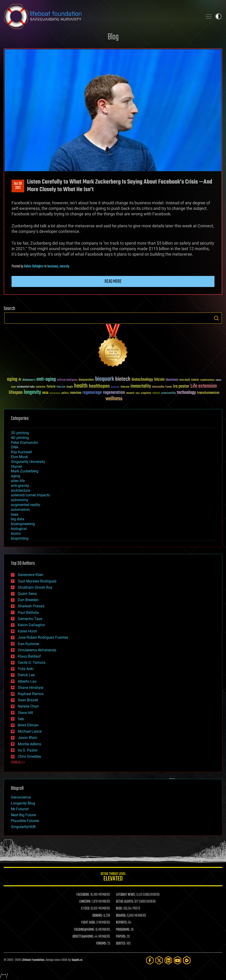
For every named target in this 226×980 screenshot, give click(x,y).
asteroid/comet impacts (30, 495)
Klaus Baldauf (29, 656)
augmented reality (26, 505)
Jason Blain (27, 738)
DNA (15, 447)
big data (18, 519)
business (53, 266)
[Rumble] (187, 960)
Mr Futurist (20, 809)
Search (216, 318)
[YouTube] (178, 960)
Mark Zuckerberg (25, 471)
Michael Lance (30, 731)
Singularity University (28, 462)
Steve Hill (25, 713)
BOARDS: (121, 916)
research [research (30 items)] (130, 393)
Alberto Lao (27, 681)
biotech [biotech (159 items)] (123, 379)
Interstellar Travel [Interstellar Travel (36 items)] (162, 387)
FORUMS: (101, 944)
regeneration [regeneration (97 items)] (114, 393)
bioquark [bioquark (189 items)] (105, 379)
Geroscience (21, 797)
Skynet (16, 467)
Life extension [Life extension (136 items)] (204, 386)
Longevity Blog (23, 803)
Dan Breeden (28, 600)
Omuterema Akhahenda (37, 650)
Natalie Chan (28, 706)
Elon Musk (19, 457)
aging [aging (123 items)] (12, 379)
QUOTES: (121, 944)
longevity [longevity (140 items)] (32, 392)
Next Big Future (23, 815)
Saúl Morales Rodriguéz (37, 581)
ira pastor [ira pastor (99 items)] (181, 386)
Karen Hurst (27, 631)
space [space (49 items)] (156, 393)
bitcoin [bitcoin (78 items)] (159, 380)
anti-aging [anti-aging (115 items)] (46, 379)
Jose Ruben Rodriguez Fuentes (43, 637)
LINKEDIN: (85, 902)
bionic (16, 534)
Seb (21, 719)
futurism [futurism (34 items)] (61, 387)
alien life (18, 481)
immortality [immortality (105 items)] (141, 386)
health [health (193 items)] (81, 386)
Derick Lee (26, 675)
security (64, 266)
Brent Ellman (28, 725)
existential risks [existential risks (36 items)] (26, 387)
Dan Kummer (29, 644)
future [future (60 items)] (51, 387)
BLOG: (119, 909)
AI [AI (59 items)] (20, 380)
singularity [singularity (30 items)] (146, 393)
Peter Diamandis (24, 443)
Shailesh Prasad (31, 606)
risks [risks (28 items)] (138, 393)
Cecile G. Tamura (32, 663)
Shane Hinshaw (31, 688)
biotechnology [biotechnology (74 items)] (142, 380)
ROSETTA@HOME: (83, 937)
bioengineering (23, 524)
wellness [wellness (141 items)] (114, 399)
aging (15, 476)
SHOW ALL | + (18, 763)
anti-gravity (20, 486)
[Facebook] (150, 960)
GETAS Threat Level (113, 877)
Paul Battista (28, 613)
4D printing (20, 438)
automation (20, 510)
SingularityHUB (23, 827)
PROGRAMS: (123, 930)
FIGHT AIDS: (88, 923)
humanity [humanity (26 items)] (115, 387)
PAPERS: (121, 937)
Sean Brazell (28, 700)
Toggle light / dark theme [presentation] (218, 16)
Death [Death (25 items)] (13, 387)
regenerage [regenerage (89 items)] (92, 393)
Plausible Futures (25, 821)
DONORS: (98, 916)
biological (19, 529)
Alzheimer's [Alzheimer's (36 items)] (29, 380)
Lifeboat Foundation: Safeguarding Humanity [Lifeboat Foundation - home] (101, 16)
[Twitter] (159, 960)
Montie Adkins (29, 744)
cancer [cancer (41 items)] (195, 380)
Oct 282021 (18, 186)
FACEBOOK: (83, 895)
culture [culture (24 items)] (218, 380)
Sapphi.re (77, 960)
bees (15, 514)
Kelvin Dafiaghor (34, 266)
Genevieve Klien (31, 575)
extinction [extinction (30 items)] (41, 387)
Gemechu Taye (30, 619)
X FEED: (85, 909)
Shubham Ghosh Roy (35, 587)
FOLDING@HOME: (84, 930)
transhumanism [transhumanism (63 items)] (208, 393)
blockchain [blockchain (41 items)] (172, 380)
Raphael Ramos (31, 694)
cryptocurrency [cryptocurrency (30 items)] (207, 380)
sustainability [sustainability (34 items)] (168, 393)
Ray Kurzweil (21, 452)
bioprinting (20, 538)
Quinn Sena (27, 594)
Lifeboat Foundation (33, 960)
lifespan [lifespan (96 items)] (16, 393)
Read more (113, 281)
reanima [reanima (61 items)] (76, 393)
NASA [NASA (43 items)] (45, 393)
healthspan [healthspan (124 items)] (99, 386)
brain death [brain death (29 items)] (185, 380)
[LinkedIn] (168, 960)
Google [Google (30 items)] (70, 387)
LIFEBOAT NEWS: (126, 895)
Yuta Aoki (26, 669)
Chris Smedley (29, 756)
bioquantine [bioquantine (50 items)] (86, 380)
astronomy (20, 500)
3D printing (20, 433)
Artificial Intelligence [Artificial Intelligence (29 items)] (67, 380)
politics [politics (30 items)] (65, 393)
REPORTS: (122, 923)
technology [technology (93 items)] (186, 393)
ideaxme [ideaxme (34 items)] (125, 387)
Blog (113, 37)
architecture (20, 490)
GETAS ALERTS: (125, 902)
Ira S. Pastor (28, 750)
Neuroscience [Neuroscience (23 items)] (55, 393)
